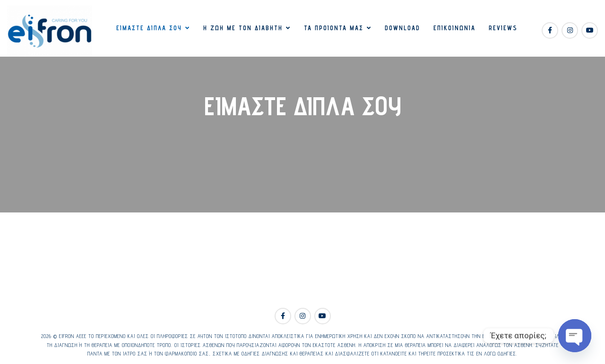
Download (402, 28)
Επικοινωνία (454, 28)
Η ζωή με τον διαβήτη (243, 28)
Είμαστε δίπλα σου (149, 28)
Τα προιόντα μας (334, 28)
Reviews (503, 28)
